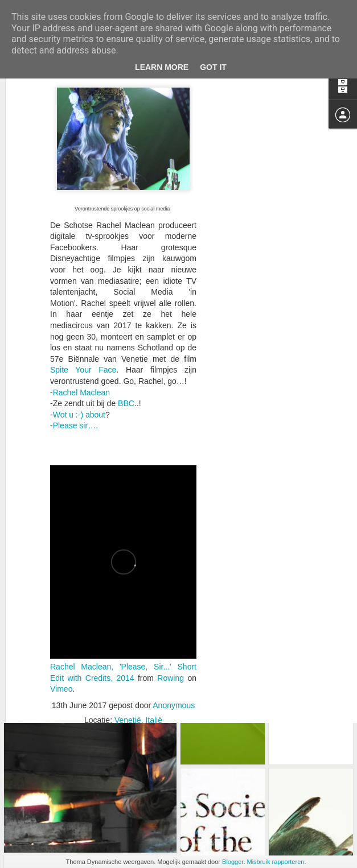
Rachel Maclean (81, 342)
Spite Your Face (83, 320)
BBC (126, 354)
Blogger (233, 862)
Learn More (162, 67)
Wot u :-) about (79, 365)
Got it (213, 67)
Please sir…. (75, 376)
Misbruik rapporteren (276, 862)
